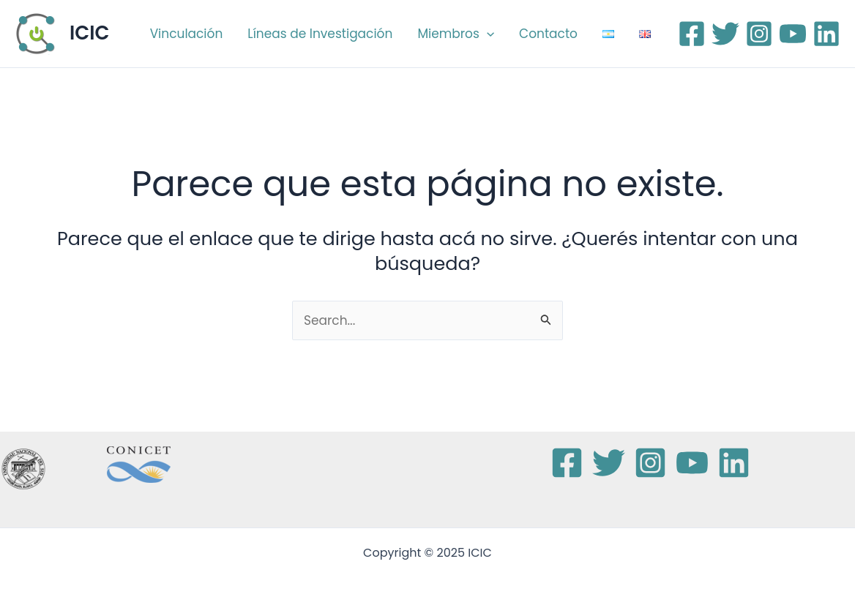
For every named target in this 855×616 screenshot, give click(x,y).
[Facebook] (692, 34)
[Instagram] (759, 34)
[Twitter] (725, 34)
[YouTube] (793, 34)
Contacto (548, 34)
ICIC (89, 33)
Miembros (456, 34)
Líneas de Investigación (320, 34)
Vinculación (187, 34)
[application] (487, 34)
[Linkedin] (826, 34)
